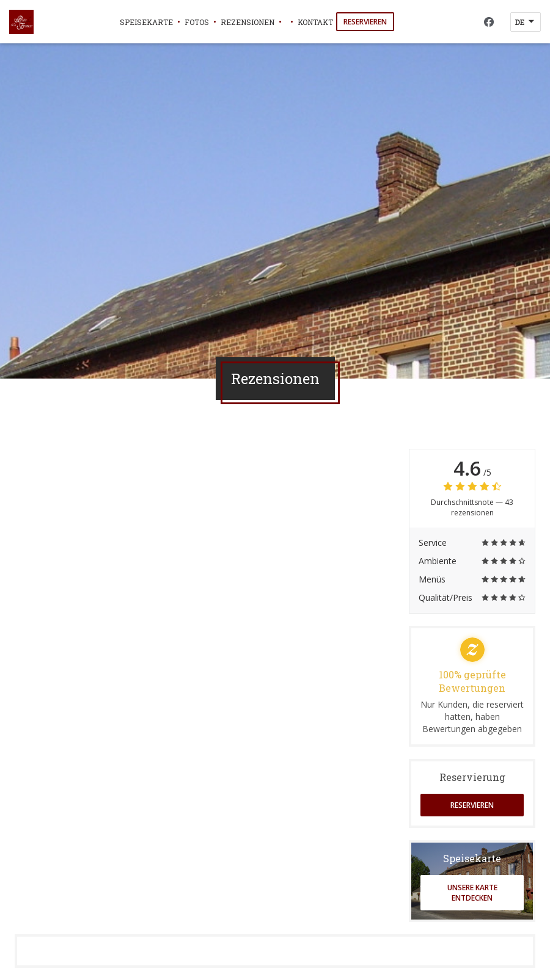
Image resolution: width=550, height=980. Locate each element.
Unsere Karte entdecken (472, 893)
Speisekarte (146, 22)
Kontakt (315, 22)
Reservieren (365, 22)
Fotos (197, 22)
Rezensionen (248, 22)
